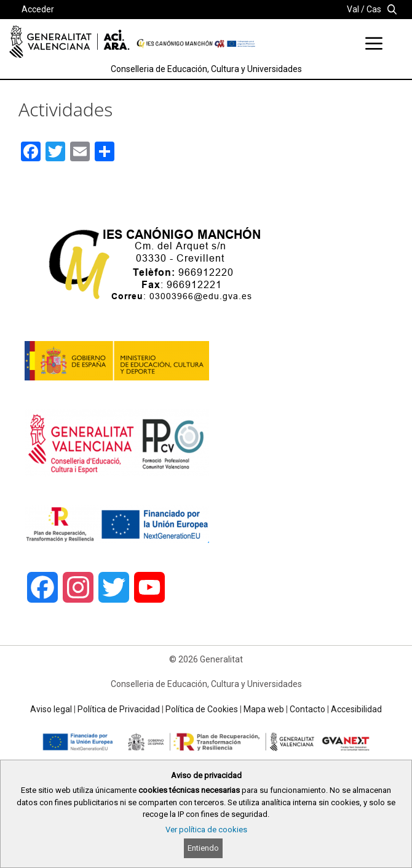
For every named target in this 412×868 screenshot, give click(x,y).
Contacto (307, 709)
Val (353, 9)
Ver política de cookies (206, 830)
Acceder (38, 9)
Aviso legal (51, 709)
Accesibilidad (356, 709)
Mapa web (264, 709)
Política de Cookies (202, 709)
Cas (374, 9)
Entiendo (203, 848)
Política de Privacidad (119, 709)
